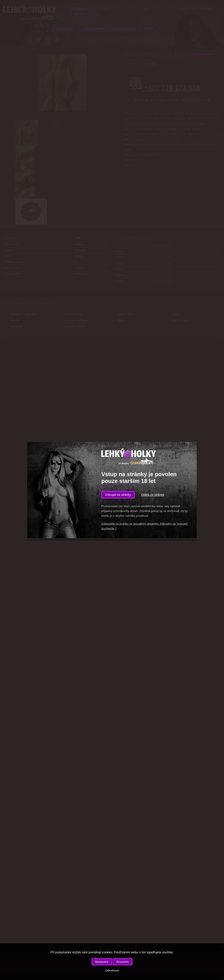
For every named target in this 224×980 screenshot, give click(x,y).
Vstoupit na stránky (118, 495)
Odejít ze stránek (153, 495)
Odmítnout (112, 971)
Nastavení (102, 962)
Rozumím (123, 962)
